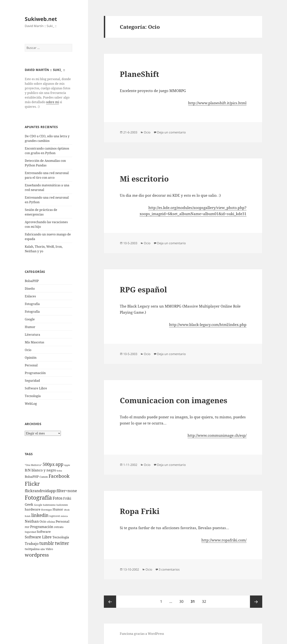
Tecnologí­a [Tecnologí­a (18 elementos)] (61, 537)
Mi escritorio (144, 179)
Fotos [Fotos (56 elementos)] (57, 498)
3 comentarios (169, 569)
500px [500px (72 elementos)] (49, 464)
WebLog (31, 404)
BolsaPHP (32, 281)
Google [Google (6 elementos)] (38, 505)
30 (183, 600)
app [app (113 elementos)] (59, 464)
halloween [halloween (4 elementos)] (62, 505)
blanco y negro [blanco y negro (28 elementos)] (44, 470)
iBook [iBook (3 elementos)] (67, 510)
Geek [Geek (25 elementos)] (29, 504)
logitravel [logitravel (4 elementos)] (55, 516)
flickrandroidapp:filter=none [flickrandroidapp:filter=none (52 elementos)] (51, 491)
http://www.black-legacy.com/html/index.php (208, 325)
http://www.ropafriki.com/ (224, 540)
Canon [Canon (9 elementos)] (44, 477)
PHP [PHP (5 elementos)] (27, 527)
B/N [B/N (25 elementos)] (28, 470)
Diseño (30, 289)
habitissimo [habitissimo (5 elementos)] (49, 505)
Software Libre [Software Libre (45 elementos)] (38, 537)
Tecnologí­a (33, 396)
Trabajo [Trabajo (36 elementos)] (32, 544)
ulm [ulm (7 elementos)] (43, 549)
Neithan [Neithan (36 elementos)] (32, 521)
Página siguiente (256, 602)
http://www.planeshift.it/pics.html (217, 103)
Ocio (28, 350)
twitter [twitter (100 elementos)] (62, 543)
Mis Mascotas (34, 342)
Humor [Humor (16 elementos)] (58, 509)
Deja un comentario (171, 132)
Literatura (32, 335)
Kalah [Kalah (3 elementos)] (28, 516)
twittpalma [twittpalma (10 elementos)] (32, 549)
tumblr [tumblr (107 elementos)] (47, 543)
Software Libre (36, 388)
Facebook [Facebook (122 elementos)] (59, 476)
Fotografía (32, 312)
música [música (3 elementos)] (64, 516)
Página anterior (110, 602)
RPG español (143, 289)
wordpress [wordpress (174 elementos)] (37, 555)
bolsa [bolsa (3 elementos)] (59, 471)
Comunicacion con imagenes (174, 400)
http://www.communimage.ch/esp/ (217, 435)
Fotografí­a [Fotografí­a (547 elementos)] (38, 498)
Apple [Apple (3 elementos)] (67, 465)
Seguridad (32, 381)
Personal (31, 365)
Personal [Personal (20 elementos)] (62, 521)
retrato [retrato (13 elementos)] (59, 527)
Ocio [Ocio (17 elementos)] (43, 521)
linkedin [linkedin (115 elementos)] (40, 515)
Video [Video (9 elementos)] (49, 549)
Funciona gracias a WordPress (142, 634)
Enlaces (30, 296)
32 (206, 600)
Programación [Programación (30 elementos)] (42, 527)
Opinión (31, 358)
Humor (30, 327)
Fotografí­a (32, 304)
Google (30, 319)
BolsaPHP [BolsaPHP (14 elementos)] (32, 477)
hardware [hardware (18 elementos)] (33, 509)
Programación (35, 373)
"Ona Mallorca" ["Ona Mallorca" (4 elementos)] (33, 465)
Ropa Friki (140, 511)
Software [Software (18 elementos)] (44, 532)
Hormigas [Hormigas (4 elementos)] (46, 510)
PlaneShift (139, 74)
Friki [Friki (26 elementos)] (67, 498)
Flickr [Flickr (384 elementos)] (32, 484)
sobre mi (53, 102)
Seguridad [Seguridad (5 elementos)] (30, 532)
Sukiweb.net (41, 19)
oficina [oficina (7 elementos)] (51, 522)
